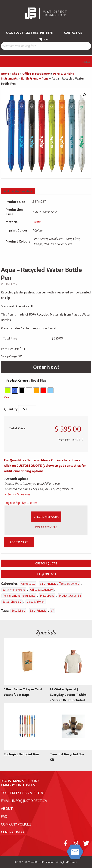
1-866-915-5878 (42, 33)
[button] (85, 95)
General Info (12, 832)
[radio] (8, 390)
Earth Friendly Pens (35, 78)
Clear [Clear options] (7, 397)
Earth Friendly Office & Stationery (60, 584)
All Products (28, 584)
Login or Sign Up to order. (21, 503)
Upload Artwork (46, 517)
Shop (16, 74)
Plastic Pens (47, 596)
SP (53, 611)
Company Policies (16, 824)
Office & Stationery (36, 74)
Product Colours (17, 381)
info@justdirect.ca (30, 801)
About (7, 808)
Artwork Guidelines (17, 494)
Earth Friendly (38, 611)
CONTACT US (73, 33)
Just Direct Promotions (43, 862)
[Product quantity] (27, 409)
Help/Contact (46, 574)
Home (5, 74)
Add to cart (19, 542)
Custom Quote (46, 563)
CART (44, 39)
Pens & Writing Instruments (19, 596)
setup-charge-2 (12, 602)
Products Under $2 (70, 596)
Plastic (37, 222)
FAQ (4, 816)
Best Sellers (18, 611)
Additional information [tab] (18, 191)
